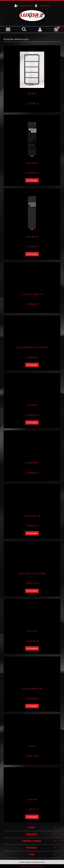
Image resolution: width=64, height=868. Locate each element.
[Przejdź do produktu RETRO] (32, 70)
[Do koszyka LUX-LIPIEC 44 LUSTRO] (32, 591)
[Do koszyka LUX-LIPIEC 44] (32, 533)
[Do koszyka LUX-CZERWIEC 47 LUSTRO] (32, 365)
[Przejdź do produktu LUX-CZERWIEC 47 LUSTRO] (32, 332)
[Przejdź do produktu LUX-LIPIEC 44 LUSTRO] (32, 558)
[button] (8, 29)
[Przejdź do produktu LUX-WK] (32, 784)
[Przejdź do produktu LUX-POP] (32, 615)
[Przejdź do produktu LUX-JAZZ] (32, 389)
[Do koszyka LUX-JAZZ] (32, 423)
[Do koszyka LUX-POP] (32, 648)
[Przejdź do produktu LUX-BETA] (32, 213)
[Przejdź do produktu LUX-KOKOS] (32, 447)
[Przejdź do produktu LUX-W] (32, 730)
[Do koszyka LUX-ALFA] (32, 180)
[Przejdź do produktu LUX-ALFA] (32, 139)
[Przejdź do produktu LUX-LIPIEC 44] (32, 500)
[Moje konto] (40, 29)
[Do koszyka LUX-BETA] (32, 254)
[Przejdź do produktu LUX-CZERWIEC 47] (32, 278)
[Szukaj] (24, 29)
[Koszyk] (56, 29)
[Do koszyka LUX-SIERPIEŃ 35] (32, 706)
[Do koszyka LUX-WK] (32, 817)
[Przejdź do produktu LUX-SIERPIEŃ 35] (32, 673)
